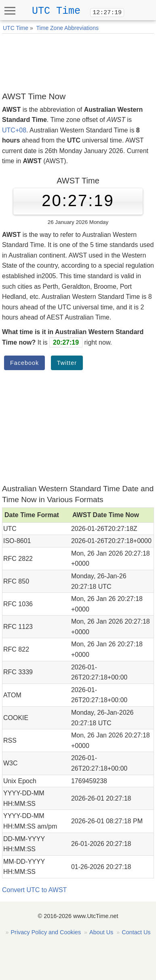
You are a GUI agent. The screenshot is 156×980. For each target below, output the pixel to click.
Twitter (67, 363)
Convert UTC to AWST (34, 890)
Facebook (24, 363)
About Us (101, 932)
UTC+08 (14, 130)
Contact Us (136, 932)
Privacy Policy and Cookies (46, 932)
